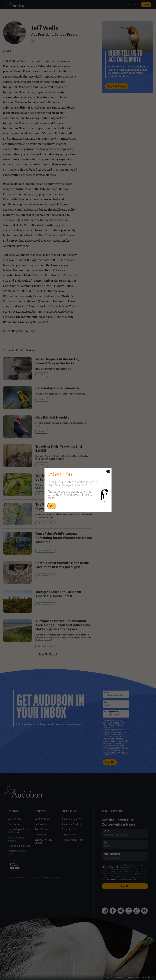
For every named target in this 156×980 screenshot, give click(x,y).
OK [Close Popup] (52, 506)
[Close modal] (108, 471)
